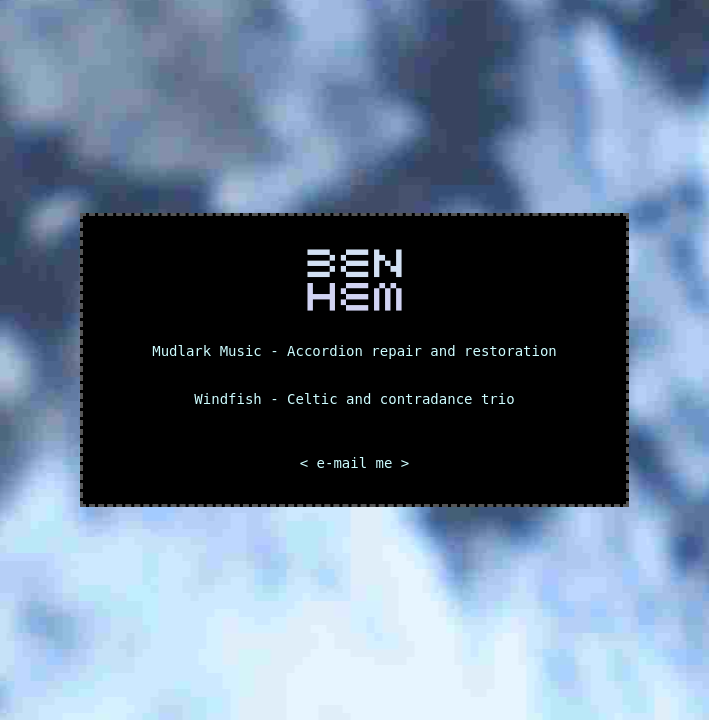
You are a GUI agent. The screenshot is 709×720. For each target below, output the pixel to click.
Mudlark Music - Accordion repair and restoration (354, 351)
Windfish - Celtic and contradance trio (354, 399)
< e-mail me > (355, 463)
